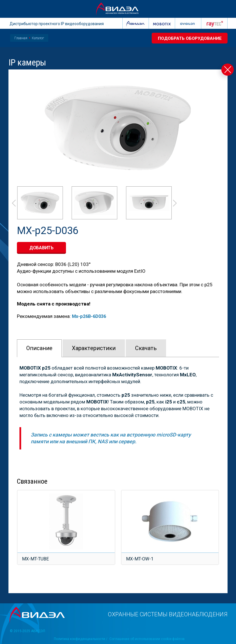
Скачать (146, 348)
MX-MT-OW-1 (140, 559)
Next (175, 203)
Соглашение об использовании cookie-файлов (147, 639)
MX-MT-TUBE (36, 559)
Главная (21, 38)
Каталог (38, 38)
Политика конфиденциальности (80, 639)
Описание (39, 348)
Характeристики (94, 348)
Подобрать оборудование (188, 38)
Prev (14, 203)
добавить (41, 248)
